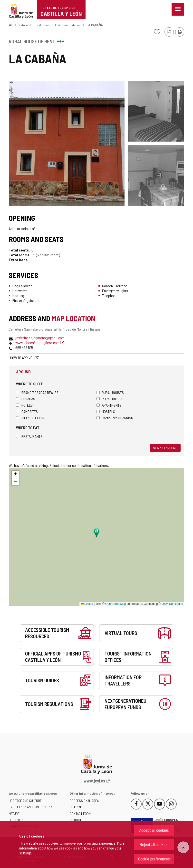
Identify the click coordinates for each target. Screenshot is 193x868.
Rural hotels (110, 399)
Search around (165, 448)
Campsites (27, 411)
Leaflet (87, 604)
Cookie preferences (154, 859)
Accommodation (69, 25)
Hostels (106, 411)
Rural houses (110, 392)
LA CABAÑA (95, 25)
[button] (15, 474)
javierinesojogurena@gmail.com (40, 338)
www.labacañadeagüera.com (40, 342)
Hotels (24, 405)
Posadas (26, 399)
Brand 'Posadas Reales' (38, 392)
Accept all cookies (154, 830)
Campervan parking (115, 418)
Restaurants (29, 436)
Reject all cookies (154, 844)
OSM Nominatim (172, 604)
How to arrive (22, 358)
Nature (23, 25)
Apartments (109, 405)
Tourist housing (31, 418)
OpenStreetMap (116, 604)
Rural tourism (43, 25)
